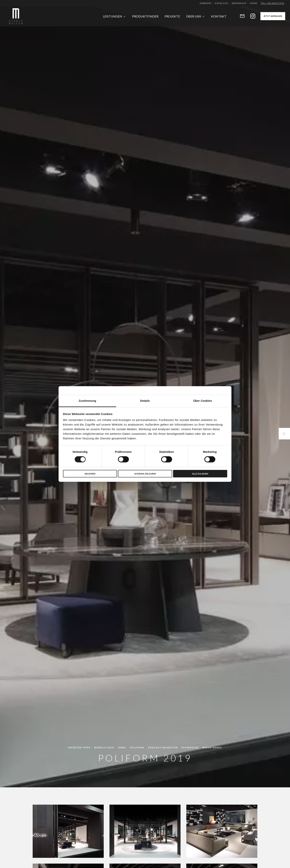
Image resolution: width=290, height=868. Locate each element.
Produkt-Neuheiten (163, 747)
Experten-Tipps (79, 747)
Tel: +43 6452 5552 (273, 3)
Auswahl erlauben (145, 474)
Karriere (206, 3)
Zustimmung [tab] (87, 401)
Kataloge (221, 3)
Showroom (190, 747)
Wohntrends (212, 747)
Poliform (137, 747)
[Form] (240, 16)
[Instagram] (250, 16)
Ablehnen (90, 474)
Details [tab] (145, 401)
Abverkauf (239, 3)
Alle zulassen (200, 474)
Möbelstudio (104, 747)
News (254, 3)
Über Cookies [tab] (203, 401)
